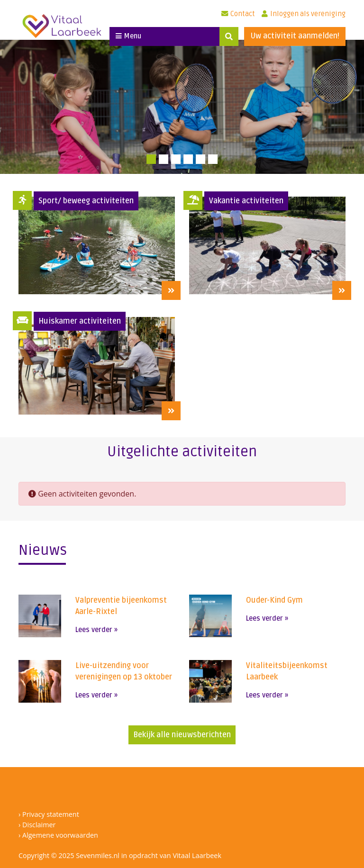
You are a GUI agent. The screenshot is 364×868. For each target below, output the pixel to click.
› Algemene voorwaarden (58, 835)
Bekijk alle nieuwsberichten (182, 735)
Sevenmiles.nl (98, 855)
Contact (238, 14)
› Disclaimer (37, 825)
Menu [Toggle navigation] (128, 36)
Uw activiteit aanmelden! (295, 36)
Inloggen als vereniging (304, 14)
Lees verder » (96, 630)
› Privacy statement (49, 814)
